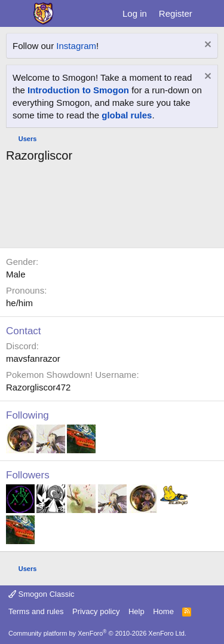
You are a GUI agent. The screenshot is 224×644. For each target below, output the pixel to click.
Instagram (76, 46)
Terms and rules (36, 611)
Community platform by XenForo (97, 633)
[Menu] (16, 14)
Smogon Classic (42, 594)
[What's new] (210, 13)
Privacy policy (96, 611)
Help (136, 611)
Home (163, 611)
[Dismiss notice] (206, 46)
